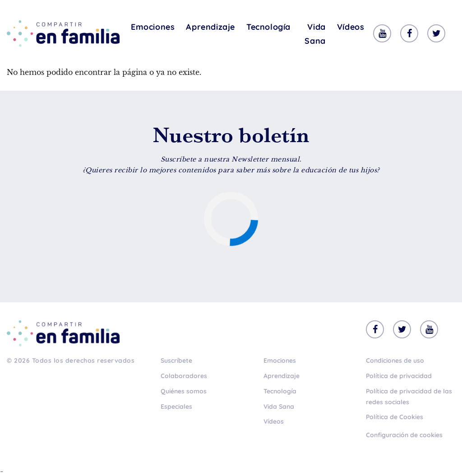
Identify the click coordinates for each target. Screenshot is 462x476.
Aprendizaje (210, 27)
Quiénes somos (184, 391)
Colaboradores (184, 376)
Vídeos (351, 27)
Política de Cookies (395, 417)
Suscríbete (176, 360)
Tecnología (268, 27)
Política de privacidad (399, 376)
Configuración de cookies (404, 435)
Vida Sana (315, 34)
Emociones (153, 27)
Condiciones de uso (395, 360)
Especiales (176, 407)
